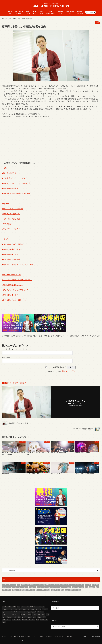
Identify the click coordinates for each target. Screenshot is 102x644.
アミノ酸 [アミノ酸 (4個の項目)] (41, 585)
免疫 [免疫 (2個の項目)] (74, 587)
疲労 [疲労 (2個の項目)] (29, 590)
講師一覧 (60, 13)
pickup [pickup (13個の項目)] (10, 585)
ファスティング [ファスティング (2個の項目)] (23, 587)
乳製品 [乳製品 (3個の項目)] (69, 587)
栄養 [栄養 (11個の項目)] (4, 590)
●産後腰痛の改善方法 (10, 188)
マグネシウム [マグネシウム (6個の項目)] (50, 587)
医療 (28, 13)
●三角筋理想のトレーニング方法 (14, 178)
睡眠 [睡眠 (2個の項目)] (33, 590)
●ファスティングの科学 (11, 229)
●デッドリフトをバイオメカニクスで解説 (18, 264)
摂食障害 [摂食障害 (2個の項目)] (92, 587)
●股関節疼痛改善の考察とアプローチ (16, 193)
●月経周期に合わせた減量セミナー (15, 300)
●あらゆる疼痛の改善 (10, 254)
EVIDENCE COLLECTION (41, 640)
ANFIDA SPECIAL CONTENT (56, 640)
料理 (41, 13)
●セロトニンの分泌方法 (11, 219)
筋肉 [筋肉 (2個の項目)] (43, 590)
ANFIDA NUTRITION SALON (51, 6)
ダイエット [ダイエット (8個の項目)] (14, 587)
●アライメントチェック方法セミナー (16, 290)
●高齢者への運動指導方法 (12, 249)
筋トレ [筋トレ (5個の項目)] (38, 590)
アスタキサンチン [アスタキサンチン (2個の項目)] (32, 585)
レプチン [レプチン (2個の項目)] (58, 587)
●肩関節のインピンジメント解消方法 (16, 183)
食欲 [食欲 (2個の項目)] (79, 590)
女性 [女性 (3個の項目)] (86, 587)
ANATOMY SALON (6, 640)
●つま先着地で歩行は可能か (13, 244)
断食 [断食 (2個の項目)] (97, 587)
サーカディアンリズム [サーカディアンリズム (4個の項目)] (77, 585)
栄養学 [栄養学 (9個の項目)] (9, 590)
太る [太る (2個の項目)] (82, 587)
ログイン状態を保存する (57, 367)
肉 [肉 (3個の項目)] (59, 590)
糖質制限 (24, 383)
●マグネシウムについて (11, 214)
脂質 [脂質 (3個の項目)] (62, 590)
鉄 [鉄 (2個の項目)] (76, 590)
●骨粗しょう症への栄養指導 (13, 209)
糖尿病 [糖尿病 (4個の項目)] (48, 590)
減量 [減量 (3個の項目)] (19, 590)
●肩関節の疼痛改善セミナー (13, 285)
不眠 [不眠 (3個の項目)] (64, 587)
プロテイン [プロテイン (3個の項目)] (32, 587)
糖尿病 (16, 383)
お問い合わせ (70, 13)
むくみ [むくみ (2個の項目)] (23, 585)
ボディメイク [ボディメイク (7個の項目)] (41, 587)
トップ (10, 13)
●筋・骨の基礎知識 (9, 173)
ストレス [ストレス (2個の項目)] (88, 585)
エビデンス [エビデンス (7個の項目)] (57, 585)
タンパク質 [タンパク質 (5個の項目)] (6, 587)
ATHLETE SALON (17, 640)
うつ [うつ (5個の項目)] (14, 585)
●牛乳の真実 (7, 224)
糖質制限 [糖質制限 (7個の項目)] (54, 590)
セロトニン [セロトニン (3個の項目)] (95, 585)
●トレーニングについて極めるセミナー (17, 280)
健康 (34, 13)
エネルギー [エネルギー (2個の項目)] (49, 585)
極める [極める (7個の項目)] (14, 590)
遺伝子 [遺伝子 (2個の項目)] (72, 590)
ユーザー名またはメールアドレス (15, 349)
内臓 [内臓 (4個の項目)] (78, 587)
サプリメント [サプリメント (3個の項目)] (66, 585)
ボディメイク (19, 13)
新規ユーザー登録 (69, 371)
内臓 (51, 13)
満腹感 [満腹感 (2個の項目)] (24, 590)
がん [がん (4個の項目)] (19, 585)
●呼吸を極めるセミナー (11, 295)
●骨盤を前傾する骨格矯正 (12, 259)
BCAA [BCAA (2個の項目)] (4, 585)
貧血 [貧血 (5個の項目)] (67, 590)
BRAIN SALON (69, 640)
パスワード (6, 358)
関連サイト (80, 13)
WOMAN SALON (28, 640)
